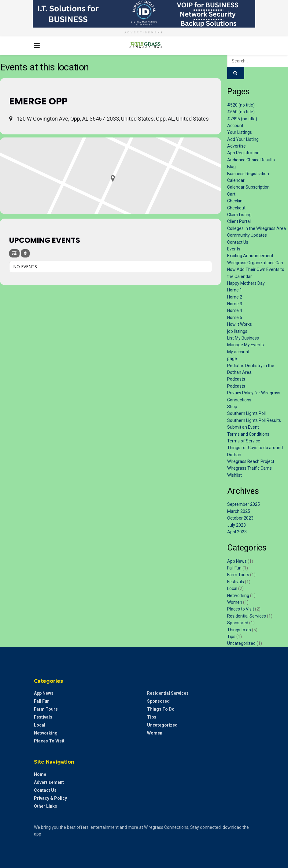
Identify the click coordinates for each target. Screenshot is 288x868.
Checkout (236, 208)
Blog (231, 167)
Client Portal (239, 221)
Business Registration (248, 174)
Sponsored (238, 623)
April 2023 (237, 532)
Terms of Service (244, 441)
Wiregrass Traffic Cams (249, 468)
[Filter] (14, 253)
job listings (237, 331)
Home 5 (235, 318)
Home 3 (235, 304)
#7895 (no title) (242, 119)
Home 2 (235, 297)
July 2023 (236, 525)
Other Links (46, 806)
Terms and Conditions (248, 434)
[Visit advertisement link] (144, 14)
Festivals (236, 582)
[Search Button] (251, 46)
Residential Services (247, 616)
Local (232, 588)
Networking (238, 596)
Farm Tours (238, 575)
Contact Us (238, 242)
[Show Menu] (37, 46)
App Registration (243, 153)
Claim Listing (239, 215)
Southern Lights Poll (246, 413)
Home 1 (235, 290)
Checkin (235, 201)
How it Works (240, 324)
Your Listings (240, 132)
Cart (231, 194)
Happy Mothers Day (246, 283)
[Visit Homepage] (144, 46)
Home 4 (235, 310)
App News (237, 561)
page (232, 359)
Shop (232, 407)
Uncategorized (241, 643)
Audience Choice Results (251, 160)
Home (40, 774)
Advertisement (49, 782)
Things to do (239, 630)
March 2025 (239, 511)
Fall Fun (234, 568)
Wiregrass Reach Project (251, 461)
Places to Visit (241, 609)
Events (234, 249)
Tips (231, 637)
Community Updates (247, 235)
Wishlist (234, 475)
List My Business (243, 338)
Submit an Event (243, 427)
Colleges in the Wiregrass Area (257, 228)
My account (238, 352)
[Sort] (25, 253)
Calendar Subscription (248, 187)
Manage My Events (246, 345)
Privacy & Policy (50, 798)
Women (235, 602)
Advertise (236, 146)
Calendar (236, 180)
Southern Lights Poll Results (254, 420)
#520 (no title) (241, 105)
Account (235, 126)
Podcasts (236, 379)
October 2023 (240, 518)
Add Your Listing (243, 139)
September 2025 (244, 504)
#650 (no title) (241, 112)
